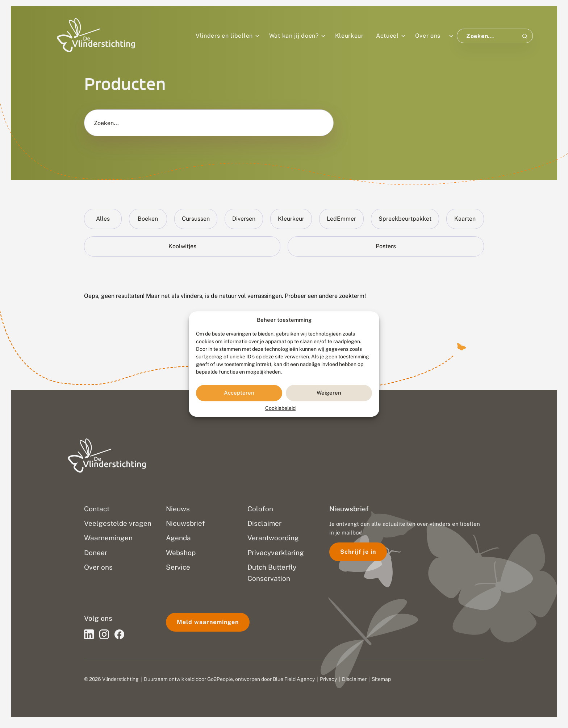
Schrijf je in (358, 552)
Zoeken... (106, 123)
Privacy (328, 679)
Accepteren (239, 393)
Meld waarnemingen (208, 622)
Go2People (220, 679)
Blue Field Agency (294, 679)
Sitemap (381, 679)
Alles (103, 219)
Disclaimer (354, 679)
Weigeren (329, 393)
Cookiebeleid (280, 408)
